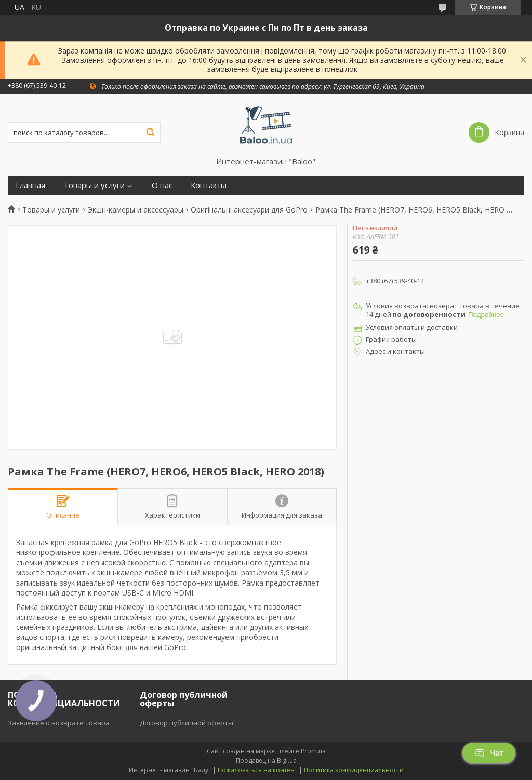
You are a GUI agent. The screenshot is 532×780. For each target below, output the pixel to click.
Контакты (209, 185)
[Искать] (150, 133)
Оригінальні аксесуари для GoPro (249, 210)
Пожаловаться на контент (257, 770)
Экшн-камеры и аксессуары (136, 210)
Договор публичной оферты (187, 723)
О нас (162, 185)
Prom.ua (313, 751)
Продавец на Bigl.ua (266, 761)
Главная (30, 185)
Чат (489, 753)
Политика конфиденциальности (354, 770)
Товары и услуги (94, 185)
